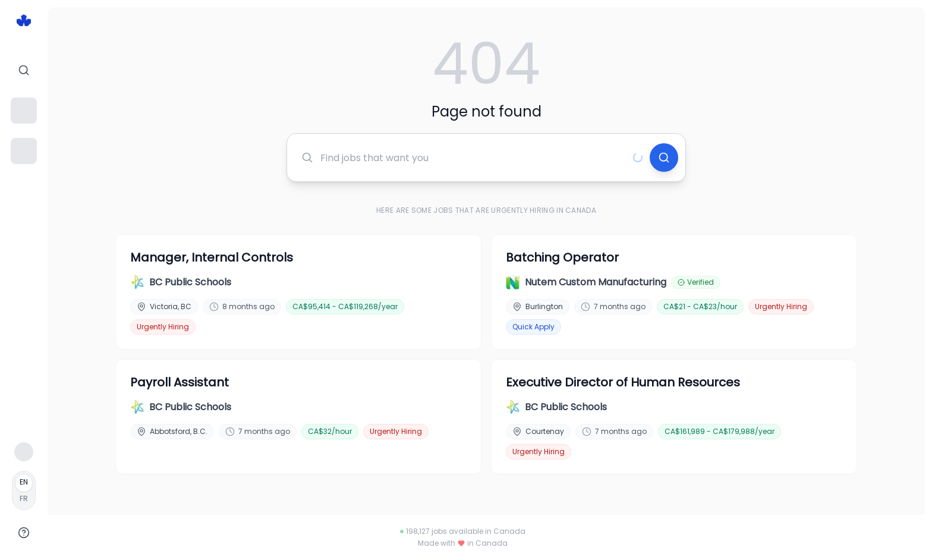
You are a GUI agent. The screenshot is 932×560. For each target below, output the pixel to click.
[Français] (24, 490)
